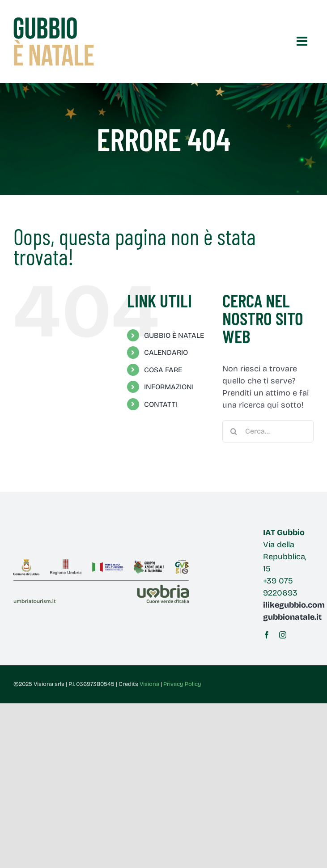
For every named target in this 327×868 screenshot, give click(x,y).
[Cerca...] (268, 431)
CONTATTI (161, 404)
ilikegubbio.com (294, 605)
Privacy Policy (182, 684)
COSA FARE (163, 370)
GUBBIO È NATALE (174, 335)
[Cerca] (234, 431)
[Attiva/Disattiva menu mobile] (303, 41)
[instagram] (283, 635)
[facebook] (267, 635)
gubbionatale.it (292, 617)
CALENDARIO (166, 352)
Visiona (149, 684)
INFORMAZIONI (169, 387)
